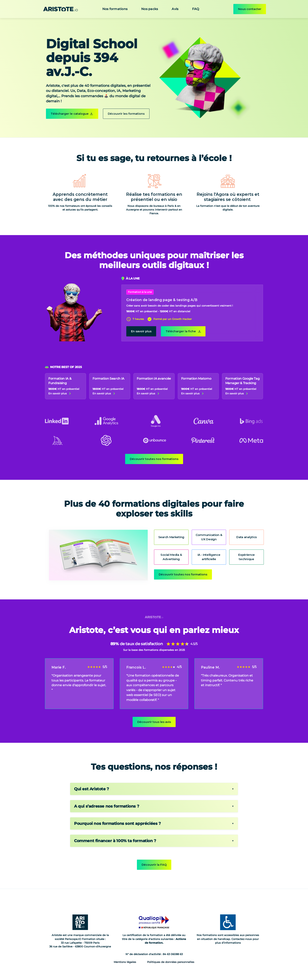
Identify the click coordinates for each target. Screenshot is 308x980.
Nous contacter (250, 9)
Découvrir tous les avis (154, 722)
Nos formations (115, 9)
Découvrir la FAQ (154, 865)
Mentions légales (125, 962)
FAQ (196, 9)
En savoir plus (141, 331)
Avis (175, 9)
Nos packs (150, 9)
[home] (60, 9)
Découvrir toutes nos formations (154, 459)
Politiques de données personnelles (171, 962)
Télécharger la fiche (181, 331)
